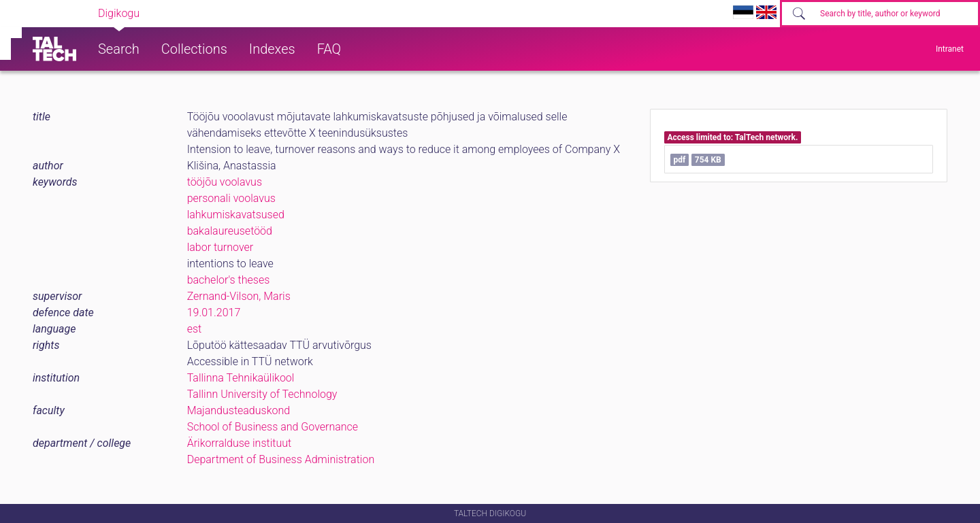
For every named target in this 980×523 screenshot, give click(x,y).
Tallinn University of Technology (262, 394)
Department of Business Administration (281, 459)
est (195, 329)
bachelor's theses (229, 280)
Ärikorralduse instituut (239, 443)
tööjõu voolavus (225, 182)
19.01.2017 (214, 313)
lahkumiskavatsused (236, 215)
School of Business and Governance (273, 427)
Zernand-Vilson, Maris (239, 296)
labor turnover (220, 247)
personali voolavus (231, 198)
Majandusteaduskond (239, 410)
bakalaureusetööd (230, 231)
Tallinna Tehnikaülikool (241, 378)
